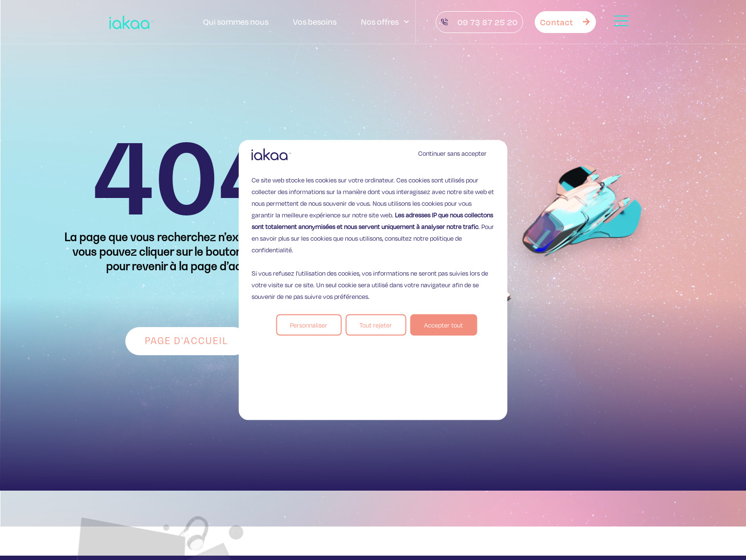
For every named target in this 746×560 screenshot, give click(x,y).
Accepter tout (443, 325)
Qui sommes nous (236, 22)
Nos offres (385, 22)
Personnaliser (309, 325)
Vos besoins (315, 22)
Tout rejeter (376, 325)
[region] (373, 280)
